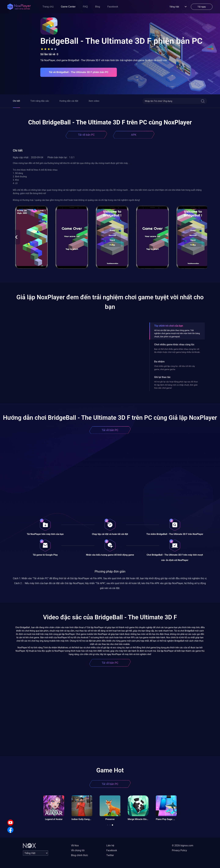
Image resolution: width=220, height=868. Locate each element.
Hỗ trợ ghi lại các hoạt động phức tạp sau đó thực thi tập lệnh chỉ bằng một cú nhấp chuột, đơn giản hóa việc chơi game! (176, 385)
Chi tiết (16, 101)
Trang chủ (48, 7)
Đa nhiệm (159, 362)
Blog (98, 7)
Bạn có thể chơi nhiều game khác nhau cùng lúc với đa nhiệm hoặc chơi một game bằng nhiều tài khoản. (177, 351)
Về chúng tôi (78, 850)
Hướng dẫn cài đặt (69, 101)
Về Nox (75, 846)
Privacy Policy (179, 850)
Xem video (94, 101)
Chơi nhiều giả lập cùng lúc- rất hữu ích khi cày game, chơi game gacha (174, 368)
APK (134, 135)
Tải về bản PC (86, 135)
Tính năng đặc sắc (40, 101)
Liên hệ (110, 846)
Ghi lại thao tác (162, 377)
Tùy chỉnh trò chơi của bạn (169, 326)
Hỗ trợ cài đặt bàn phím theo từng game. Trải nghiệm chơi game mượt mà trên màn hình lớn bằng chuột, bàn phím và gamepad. (177, 333)
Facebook (113, 7)
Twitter (110, 855)
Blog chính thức (80, 855)
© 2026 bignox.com (183, 846)
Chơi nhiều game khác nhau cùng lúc (174, 345)
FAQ (85, 7)
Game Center (68, 7)
